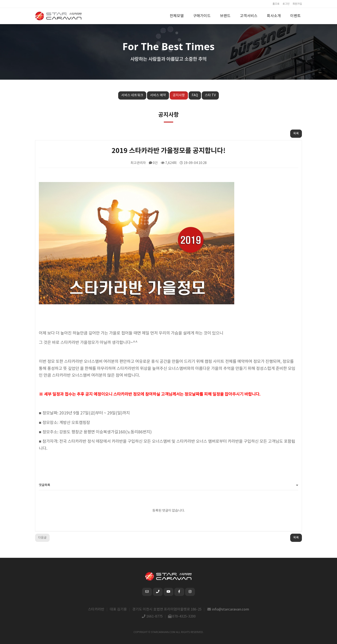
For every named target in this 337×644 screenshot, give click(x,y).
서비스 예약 (158, 95)
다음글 (42, 538)
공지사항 (179, 95)
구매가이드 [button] (202, 16)
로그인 (286, 4)
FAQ (195, 95)
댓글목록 (44, 485)
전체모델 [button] (177, 16)
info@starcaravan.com (231, 609)
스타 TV (210, 95)
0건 (153, 163)
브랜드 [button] (225, 16)
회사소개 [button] (274, 16)
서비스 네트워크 (132, 95)
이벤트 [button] (295, 16)
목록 (296, 134)
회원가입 (297, 4)
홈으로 (276, 4)
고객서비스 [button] (249, 16)
